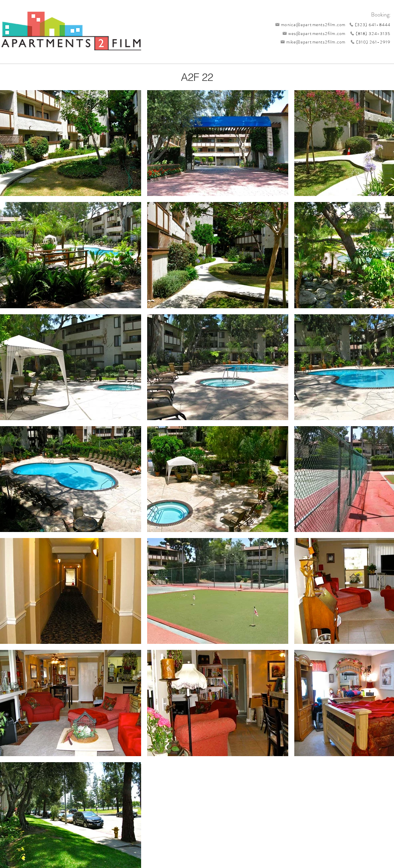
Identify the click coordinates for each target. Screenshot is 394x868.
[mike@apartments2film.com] (311, 42)
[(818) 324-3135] (368, 33)
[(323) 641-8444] (368, 25)
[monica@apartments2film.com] (308, 25)
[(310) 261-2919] (368, 42)
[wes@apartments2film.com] (312, 33)
